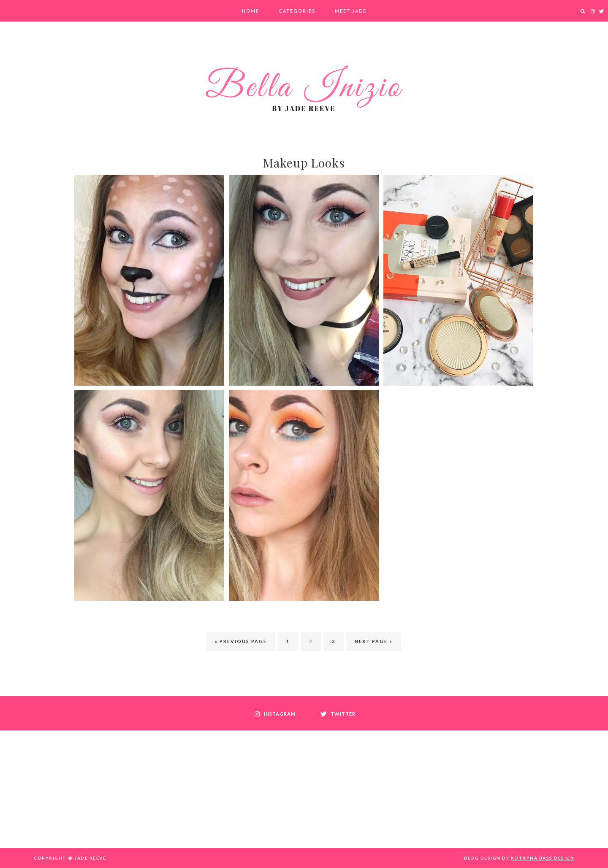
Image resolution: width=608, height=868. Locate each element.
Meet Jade (351, 11)
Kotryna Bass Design (543, 858)
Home (251, 11)
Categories (297, 11)
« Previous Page (241, 641)
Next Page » (374, 641)
